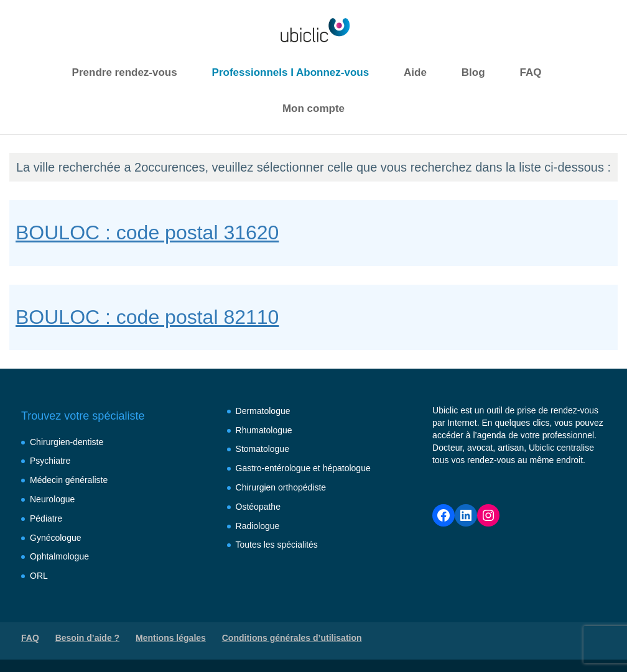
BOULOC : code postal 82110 (147, 317)
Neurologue (52, 499)
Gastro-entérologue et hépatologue (303, 468)
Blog (473, 72)
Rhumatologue (264, 430)
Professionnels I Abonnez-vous (291, 72)
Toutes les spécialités (277, 545)
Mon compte (313, 108)
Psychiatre (50, 461)
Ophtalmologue (59, 556)
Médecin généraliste (69, 480)
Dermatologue (263, 411)
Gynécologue (56, 538)
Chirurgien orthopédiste (281, 487)
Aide (415, 72)
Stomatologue (262, 449)
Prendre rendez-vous (125, 72)
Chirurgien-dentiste (67, 442)
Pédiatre (46, 518)
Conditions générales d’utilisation (292, 638)
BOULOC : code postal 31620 (147, 232)
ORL (39, 576)
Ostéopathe (258, 507)
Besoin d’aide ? (87, 638)
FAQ (530, 72)
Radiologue (258, 526)
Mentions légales (171, 638)
